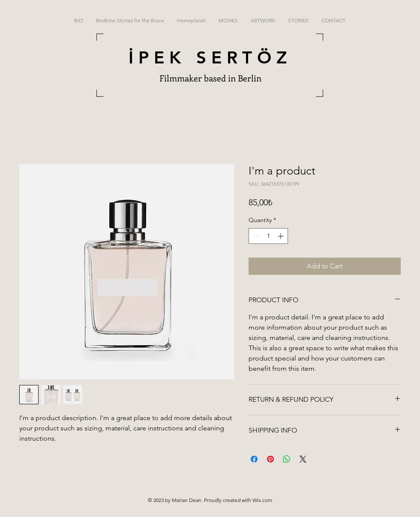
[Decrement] (255, 236)
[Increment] (281, 236)
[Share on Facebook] (254, 459)
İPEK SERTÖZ (210, 57)
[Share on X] (303, 459)
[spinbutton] (268, 236)
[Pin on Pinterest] (270, 459)
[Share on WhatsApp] (287, 459)
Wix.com (262, 500)
